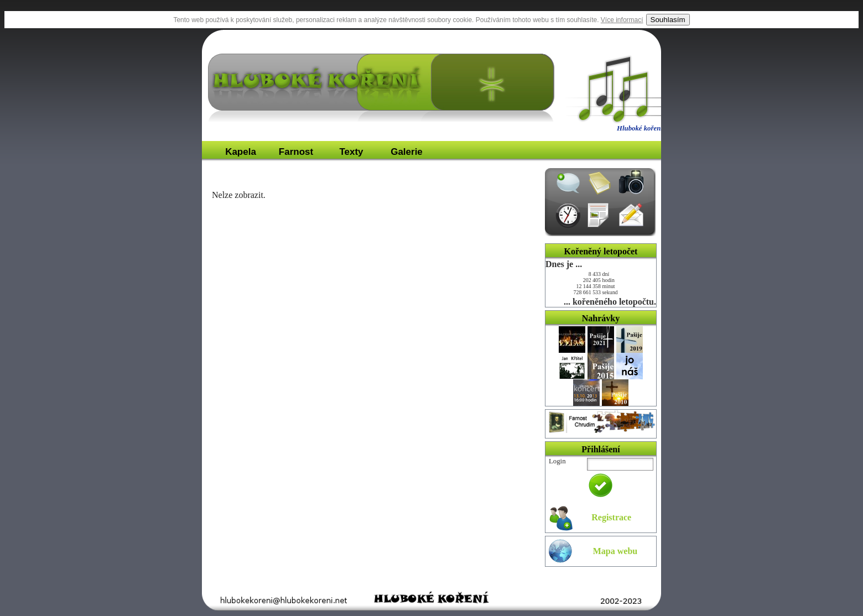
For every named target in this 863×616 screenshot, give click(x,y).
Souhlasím (668, 20)
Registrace (611, 517)
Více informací (622, 20)
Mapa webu (615, 551)
